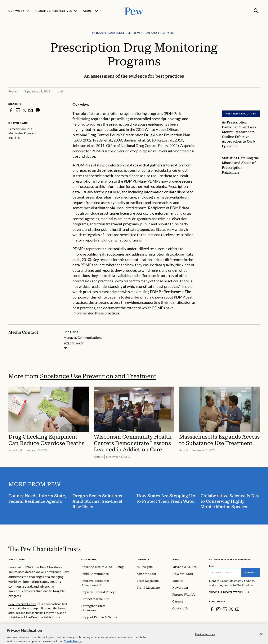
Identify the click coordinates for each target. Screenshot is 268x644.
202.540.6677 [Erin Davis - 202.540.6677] (73, 343)
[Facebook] (212, 609)
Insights (143, 559)
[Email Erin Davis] (66, 349)
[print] (38, 110)
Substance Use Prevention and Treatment (98, 376)
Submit (251, 572)
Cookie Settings (205, 638)
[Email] (225, 573)
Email (212, 566)
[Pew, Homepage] (134, 11)
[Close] (261, 638)
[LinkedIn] (225, 609)
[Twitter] (231, 609)
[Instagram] (218, 609)
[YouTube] (237, 609)
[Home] (44, 549)
